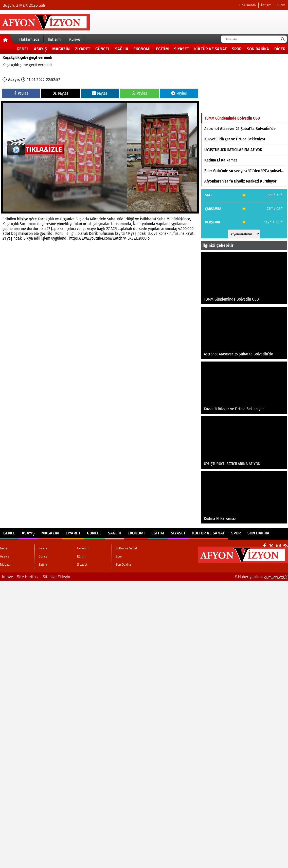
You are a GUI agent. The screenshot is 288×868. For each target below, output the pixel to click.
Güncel (103, 49)
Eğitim (162, 49)
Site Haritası (28, 577)
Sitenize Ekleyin (56, 577)
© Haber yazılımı (261, 577)
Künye (281, 5)
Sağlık (122, 49)
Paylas (21, 93)
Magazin (61, 49)
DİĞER (280, 49)
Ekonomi (142, 49)
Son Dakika (258, 49)
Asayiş (40, 49)
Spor (237, 49)
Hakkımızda (248, 5)
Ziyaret (83, 49)
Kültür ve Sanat (210, 49)
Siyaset (182, 49)
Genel (23, 49)
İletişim (266, 5)
